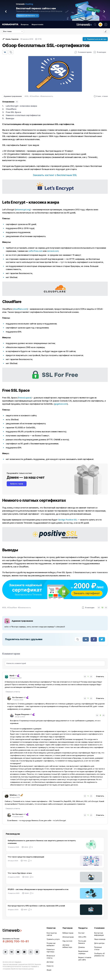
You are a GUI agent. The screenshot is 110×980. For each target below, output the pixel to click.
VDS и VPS (82, 937)
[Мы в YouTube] (18, 952)
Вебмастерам (68, 933)
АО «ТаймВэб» (17, 962)
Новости (50, 966)
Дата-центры (99, 943)
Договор (50, 962)
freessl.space (25, 398)
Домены (81, 947)
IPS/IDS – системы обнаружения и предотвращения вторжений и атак (38, 889)
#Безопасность (47, 96)
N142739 (18, 967)
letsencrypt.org (23, 210)
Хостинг (81, 933)
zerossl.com (53, 251)
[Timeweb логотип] (22, 931)
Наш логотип (67, 941)
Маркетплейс (38, 24)
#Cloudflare (35, 96)
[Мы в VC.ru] (31, 952)
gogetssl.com (61, 404)
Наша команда (100, 939)
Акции (49, 970)
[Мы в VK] (12, 952)
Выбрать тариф (17, 484)
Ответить (100, 676)
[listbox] (13, 31)
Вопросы (25, 24)
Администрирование (13, 96)
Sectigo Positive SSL (68, 520)
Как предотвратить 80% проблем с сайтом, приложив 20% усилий (36, 906)
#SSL (27, 96)
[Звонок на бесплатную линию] (22, 941)
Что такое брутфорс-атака (20, 873)
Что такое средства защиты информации (26, 857)
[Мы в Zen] (37, 952)
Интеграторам (68, 937)
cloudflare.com (20, 309)
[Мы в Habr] (24, 952)
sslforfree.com (35, 251)
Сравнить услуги (53, 939)
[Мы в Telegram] (5, 952)
